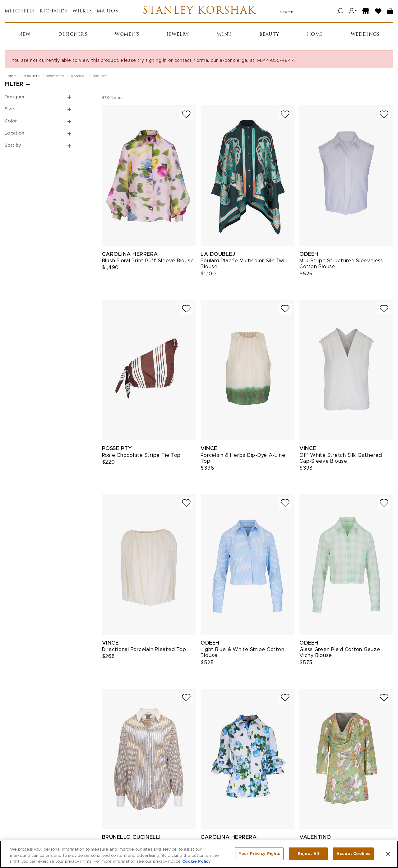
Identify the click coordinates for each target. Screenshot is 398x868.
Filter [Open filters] (14, 84)
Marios (107, 11)
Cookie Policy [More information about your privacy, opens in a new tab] (197, 862)
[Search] (340, 11)
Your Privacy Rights (259, 854)
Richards (54, 11)
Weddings (365, 35)
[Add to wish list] (186, 114)
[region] (199, 854)
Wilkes (82, 11)
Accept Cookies (353, 854)
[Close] (388, 854)
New (24, 35)
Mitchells (20, 11)
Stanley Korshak (199, 11)
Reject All (308, 854)
